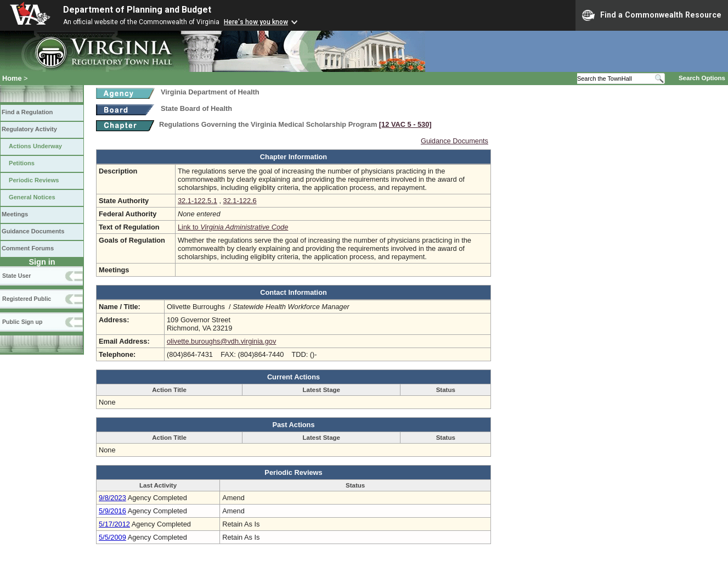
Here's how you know (256, 22)
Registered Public (27, 299)
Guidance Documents (33, 231)
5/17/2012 (114, 524)
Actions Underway (35, 146)
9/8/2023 (112, 498)
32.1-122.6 (240, 201)
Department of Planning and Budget (137, 10)
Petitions (22, 163)
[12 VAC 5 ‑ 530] (405, 124)
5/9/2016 (112, 511)
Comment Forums (28, 248)
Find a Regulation (27, 112)
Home (12, 78)
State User (16, 276)
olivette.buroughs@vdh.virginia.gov (221, 341)
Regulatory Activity (29, 129)
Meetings (15, 214)
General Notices (32, 197)
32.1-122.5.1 (197, 201)
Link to (233, 227)
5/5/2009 (112, 537)
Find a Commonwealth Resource (652, 15)
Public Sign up (22, 322)
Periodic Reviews (34, 180)
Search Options (702, 78)
